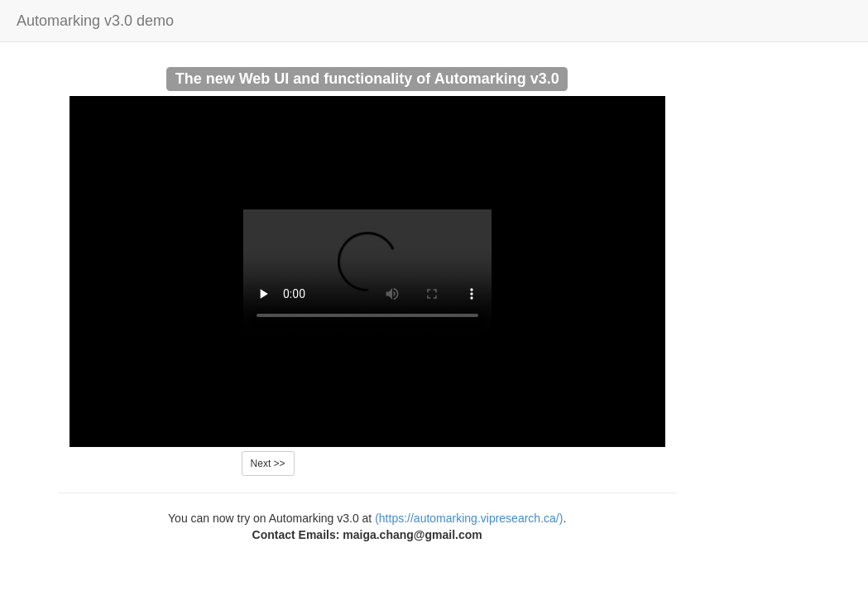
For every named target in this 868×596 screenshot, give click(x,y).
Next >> (268, 464)
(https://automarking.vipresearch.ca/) (469, 518)
